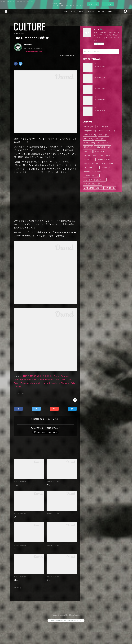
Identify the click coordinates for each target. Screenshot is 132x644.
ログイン (108, 4)
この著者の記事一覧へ (67, 56)
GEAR (89, 159)
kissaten (28, 44)
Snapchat (125, 11)
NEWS (89, 127)
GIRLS (69, 11)
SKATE (103, 143)
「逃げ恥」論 (91, 176)
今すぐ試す (93, 4)
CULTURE (97, 11)
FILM (100, 139)
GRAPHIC (104, 159)
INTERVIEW (92, 163)
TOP (62, 11)
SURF (88, 147)
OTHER (110, 188)
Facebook (116, 11)
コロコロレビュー (92, 184)
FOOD (103, 135)
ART (88, 139)
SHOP (106, 11)
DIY (88, 151)
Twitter (120, 11)
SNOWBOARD (103, 147)
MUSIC (77, 11)
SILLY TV (103, 127)
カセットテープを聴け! (95, 180)
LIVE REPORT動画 (93, 188)
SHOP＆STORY (107, 131)
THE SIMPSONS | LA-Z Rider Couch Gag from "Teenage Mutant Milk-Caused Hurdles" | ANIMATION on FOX (43, 380)
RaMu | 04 (99, 86)
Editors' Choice (92, 172)
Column (106, 168)
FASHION (87, 11)
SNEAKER (90, 155)
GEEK (105, 155)
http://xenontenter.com (33, 51)
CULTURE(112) (19, 393)
